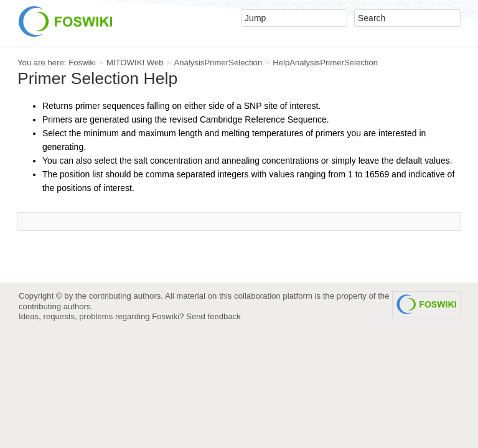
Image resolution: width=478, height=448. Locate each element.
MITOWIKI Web (135, 63)
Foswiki (82, 63)
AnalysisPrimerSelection (218, 63)
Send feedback (213, 316)
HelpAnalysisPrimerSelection (325, 63)
